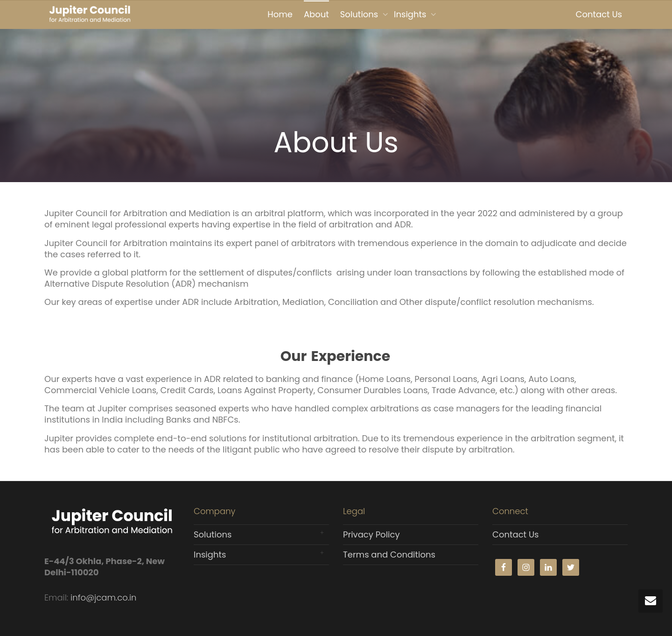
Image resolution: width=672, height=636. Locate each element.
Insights (411, 14)
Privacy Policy (371, 534)
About (316, 14)
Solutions (360, 14)
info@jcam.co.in (103, 597)
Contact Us (599, 14)
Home (280, 14)
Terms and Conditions (389, 555)
